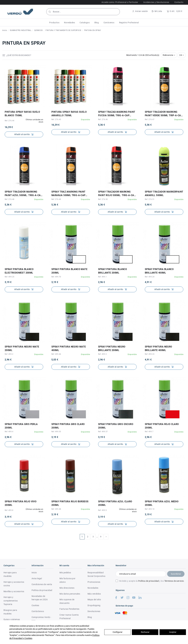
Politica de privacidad (42, 590)
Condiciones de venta (42, 584)
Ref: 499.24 (150, 277)
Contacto (179, 2)
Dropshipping (94, 605)
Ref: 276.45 (56, 119)
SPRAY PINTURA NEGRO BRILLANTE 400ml (158, 348)
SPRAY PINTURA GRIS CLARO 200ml (68, 426)
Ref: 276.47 (150, 119)
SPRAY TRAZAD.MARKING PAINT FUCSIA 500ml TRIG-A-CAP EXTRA (117, 114)
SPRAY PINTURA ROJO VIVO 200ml (21, 503)
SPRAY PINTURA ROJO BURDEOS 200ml (70, 503)
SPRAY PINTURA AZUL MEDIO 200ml (162, 503)
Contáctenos (38, 611)
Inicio (34, 573)
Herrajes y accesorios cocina (14, 584)
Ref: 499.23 (150, 354)
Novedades (93, 588)
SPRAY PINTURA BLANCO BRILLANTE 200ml (113, 271)
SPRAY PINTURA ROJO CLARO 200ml (162, 426)
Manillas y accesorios (14, 591)
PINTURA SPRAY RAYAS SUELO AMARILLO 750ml (69, 114)
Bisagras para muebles (10, 612)
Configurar (118, 632)
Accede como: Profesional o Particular (120, 2)
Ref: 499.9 (102, 510)
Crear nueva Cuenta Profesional (69, 617)
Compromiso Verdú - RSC (41, 619)
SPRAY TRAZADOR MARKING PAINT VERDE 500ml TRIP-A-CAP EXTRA (164, 114)
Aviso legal (37, 578)
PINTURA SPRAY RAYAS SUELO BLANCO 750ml (22, 114)
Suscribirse (176, 574)
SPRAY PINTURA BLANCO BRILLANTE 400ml (159, 271)
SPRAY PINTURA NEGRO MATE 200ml (22, 348)
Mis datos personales (70, 594)
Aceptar (173, 632)
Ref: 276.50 (103, 199)
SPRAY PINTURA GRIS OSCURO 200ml (116, 426)
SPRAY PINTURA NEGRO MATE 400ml (69, 348)
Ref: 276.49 (56, 199)
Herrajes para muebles (10, 574)
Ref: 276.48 (9, 199)
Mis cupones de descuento (67, 601)
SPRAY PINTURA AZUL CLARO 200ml (115, 503)
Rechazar (145, 632)
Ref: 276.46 (103, 119)
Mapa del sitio (94, 600)
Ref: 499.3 (102, 354)
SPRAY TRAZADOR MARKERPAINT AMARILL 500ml (164, 193)
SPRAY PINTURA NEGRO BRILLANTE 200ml (112, 348)
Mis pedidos (65, 573)
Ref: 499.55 (56, 432)
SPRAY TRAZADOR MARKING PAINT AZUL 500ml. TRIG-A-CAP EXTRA (23, 194)
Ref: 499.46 (56, 354)
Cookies (35, 605)
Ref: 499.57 (103, 432)
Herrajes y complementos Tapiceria (11, 601)
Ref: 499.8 (9, 510)
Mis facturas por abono (67, 580)
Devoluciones (94, 611)
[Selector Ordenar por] (169, 55)
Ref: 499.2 (9, 354)
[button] (54, 23)
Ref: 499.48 (56, 509)
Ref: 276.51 (150, 199)
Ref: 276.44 (9, 121)
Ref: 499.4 (9, 432)
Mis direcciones (67, 588)
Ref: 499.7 (149, 432)
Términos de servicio (174, 581)
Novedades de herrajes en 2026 (40, 598)
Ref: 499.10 (150, 509)
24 (182, 55)
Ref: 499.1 (102, 277)
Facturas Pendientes (69, 609)
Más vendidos (94, 594)
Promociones (94, 582)
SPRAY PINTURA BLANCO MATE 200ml (69, 271)
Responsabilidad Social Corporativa (96, 574)
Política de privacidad (149, 581)
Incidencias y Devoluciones (156, 2)
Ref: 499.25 (9, 277)
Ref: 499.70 (56, 277)
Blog (90, 617)
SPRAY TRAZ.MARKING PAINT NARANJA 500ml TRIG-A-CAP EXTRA (68, 194)
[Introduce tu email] (141, 574)
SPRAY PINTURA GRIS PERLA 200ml (21, 426)
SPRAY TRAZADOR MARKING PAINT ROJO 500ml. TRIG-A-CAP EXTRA (117, 194)
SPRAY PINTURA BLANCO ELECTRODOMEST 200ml (19, 271)
